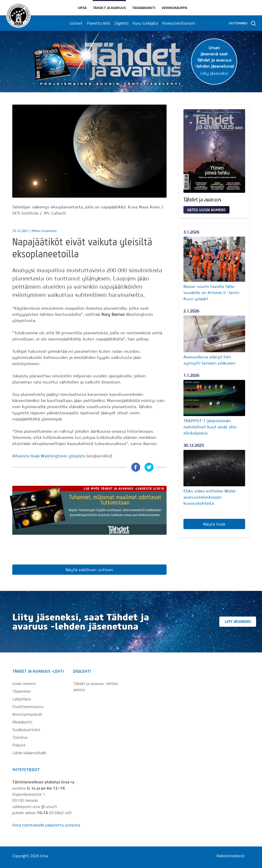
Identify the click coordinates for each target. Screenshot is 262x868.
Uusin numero (24, 683)
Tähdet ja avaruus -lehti (38, 671)
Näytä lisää (214, 524)
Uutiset (76, 23)
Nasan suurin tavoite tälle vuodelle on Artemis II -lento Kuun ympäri (211, 292)
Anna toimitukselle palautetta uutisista (46, 825)
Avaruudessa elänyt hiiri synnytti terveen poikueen (210, 360)
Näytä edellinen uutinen (89, 570)
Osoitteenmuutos (28, 706)
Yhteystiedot (26, 770)
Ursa (82, 8)
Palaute (19, 745)
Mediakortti (22, 722)
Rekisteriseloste (231, 856)
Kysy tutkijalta (145, 23)
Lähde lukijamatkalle (29, 753)
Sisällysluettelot (26, 730)
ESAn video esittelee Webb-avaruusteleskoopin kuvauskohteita (210, 497)
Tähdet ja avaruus (109, 8)
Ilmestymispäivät (27, 714)
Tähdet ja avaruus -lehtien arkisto (96, 687)
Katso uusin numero (206, 210)
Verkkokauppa (174, 8)
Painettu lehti (98, 23)
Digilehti (121, 23)
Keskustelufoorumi (178, 23)
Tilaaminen (21, 691)
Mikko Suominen (44, 231)
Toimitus (20, 737)
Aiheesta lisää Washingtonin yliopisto (49, 456)
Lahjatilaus (21, 699)
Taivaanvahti (144, 8)
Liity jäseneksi (239, 622)
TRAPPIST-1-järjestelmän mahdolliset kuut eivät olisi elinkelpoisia (210, 427)
